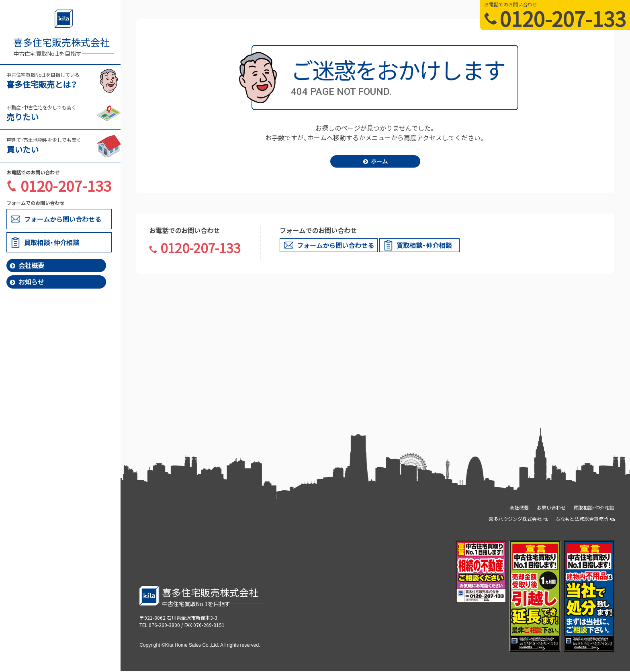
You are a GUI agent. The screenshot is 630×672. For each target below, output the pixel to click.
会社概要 (27, 265)
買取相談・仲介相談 (594, 508)
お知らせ (27, 282)
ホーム (375, 162)
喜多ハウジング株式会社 (518, 520)
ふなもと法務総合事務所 (585, 520)
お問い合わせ (551, 508)
